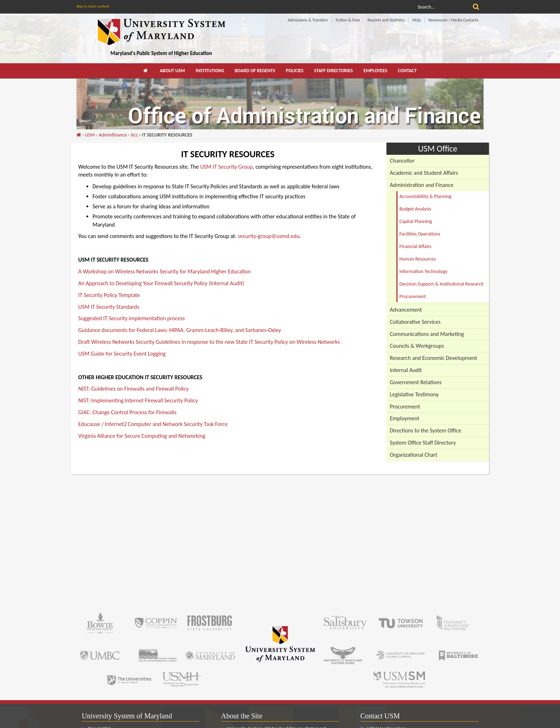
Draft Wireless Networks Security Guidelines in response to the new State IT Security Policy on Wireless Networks (209, 342)
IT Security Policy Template (109, 295)
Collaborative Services (415, 322)
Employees (375, 71)
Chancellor (402, 161)
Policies (294, 71)
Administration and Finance (422, 185)
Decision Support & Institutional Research (441, 284)
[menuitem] (146, 71)
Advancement (406, 310)
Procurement (412, 296)
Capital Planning (416, 221)
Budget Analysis (415, 209)
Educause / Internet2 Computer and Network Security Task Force (153, 424)
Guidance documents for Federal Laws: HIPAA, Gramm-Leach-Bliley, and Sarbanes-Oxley (180, 330)
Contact (407, 71)
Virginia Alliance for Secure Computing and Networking (142, 436)
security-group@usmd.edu (269, 236)
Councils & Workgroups (417, 346)
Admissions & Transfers (308, 20)
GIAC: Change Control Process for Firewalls (127, 412)
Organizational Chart (414, 455)
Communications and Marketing (427, 334)
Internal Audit (406, 370)
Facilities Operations (420, 234)
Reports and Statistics (386, 20)
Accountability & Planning (425, 196)
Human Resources (417, 259)
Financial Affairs (415, 246)
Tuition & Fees (348, 20)
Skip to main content (93, 6)
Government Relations (416, 382)
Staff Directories (334, 71)
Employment (405, 418)
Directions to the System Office (426, 430)
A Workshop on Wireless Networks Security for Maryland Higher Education (164, 271)
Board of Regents (255, 71)
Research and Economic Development (434, 358)
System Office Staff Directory (423, 443)
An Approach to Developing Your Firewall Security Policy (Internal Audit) (161, 283)
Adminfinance (113, 135)
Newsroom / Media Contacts (453, 20)
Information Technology (423, 271)
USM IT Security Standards (109, 307)
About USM (172, 71)
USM (90, 135)
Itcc (134, 135)
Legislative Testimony (414, 394)
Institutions (210, 71)
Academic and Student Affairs (424, 173)
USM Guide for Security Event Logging (122, 354)
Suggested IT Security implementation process (131, 318)
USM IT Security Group (227, 167)
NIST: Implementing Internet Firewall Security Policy (138, 400)
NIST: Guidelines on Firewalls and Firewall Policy (133, 389)
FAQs (416, 20)
